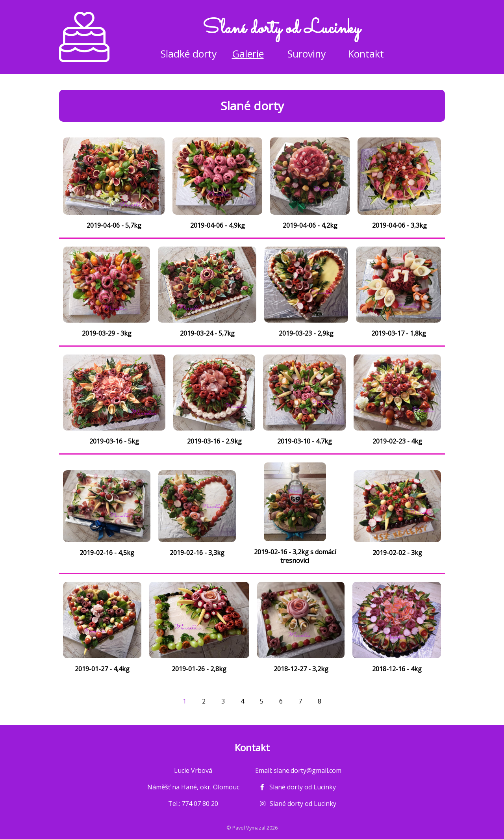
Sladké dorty (189, 54)
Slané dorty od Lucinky (298, 787)
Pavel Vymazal (249, 828)
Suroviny (307, 54)
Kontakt (366, 54)
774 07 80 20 (200, 804)
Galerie (248, 54)
